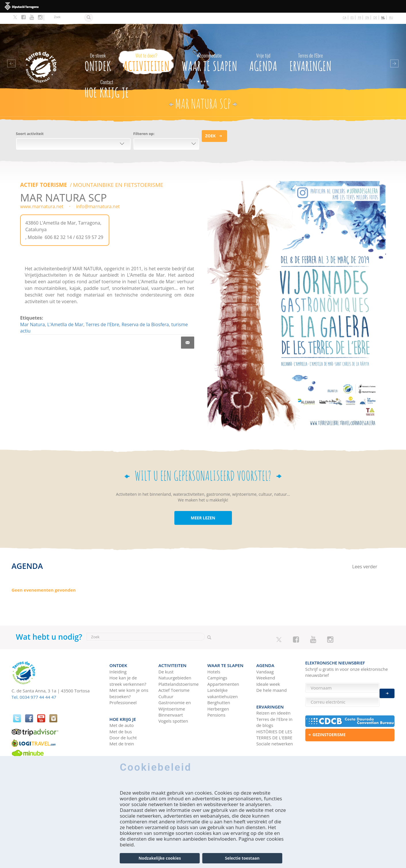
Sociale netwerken (275, 727)
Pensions (217, 701)
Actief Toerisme (174, 676)
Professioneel (123, 689)
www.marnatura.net (42, 195)
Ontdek (98, 50)
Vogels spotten (173, 707)
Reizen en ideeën (273, 696)
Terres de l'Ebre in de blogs (275, 705)
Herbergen (218, 695)
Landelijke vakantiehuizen (223, 679)
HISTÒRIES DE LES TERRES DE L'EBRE (274, 718)
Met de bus (121, 715)
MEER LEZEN (203, 507)
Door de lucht (123, 721)
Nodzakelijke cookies (160, 858)
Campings (217, 664)
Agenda (263, 50)
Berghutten (219, 689)
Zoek (210, 125)
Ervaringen (311, 50)
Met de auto (122, 709)
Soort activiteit (30, 122)
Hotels (214, 658)
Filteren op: (144, 122)
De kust (166, 658)
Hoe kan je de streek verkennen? (128, 667)
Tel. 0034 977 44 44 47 (34, 686)
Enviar (387, 690)
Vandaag (265, 658)
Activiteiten (146, 50)
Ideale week (268, 670)
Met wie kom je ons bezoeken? (129, 679)
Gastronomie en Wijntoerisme (175, 692)
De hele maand (272, 676)
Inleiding (118, 658)
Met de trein (122, 727)
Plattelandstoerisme (178, 670)
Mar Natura (33, 312)
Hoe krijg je (107, 76)
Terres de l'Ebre (102, 312)
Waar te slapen (210, 50)
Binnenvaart (170, 701)
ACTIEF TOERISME (43, 173)
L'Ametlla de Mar (65, 312)
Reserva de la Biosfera (145, 312)
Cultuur (166, 682)
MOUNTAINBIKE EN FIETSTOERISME (111, 173)
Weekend (266, 664)
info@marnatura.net (97, 195)
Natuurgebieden (175, 664)
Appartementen (223, 670)
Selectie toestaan (242, 858)
